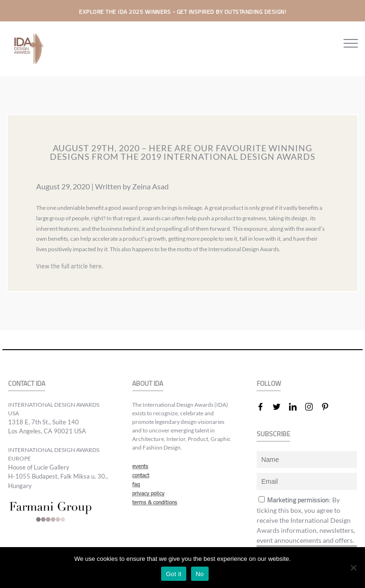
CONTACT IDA (27, 384)
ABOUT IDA (148, 384)
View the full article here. (70, 266)
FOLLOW (269, 384)
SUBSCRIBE (274, 434)
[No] (353, 568)
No (200, 574)
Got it (174, 574)
